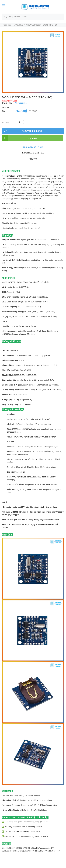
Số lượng (6, 122)
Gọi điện (32, 139)
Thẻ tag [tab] (33, 159)
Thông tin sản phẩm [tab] (33, 147)
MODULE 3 (19, 25)
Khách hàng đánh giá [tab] (33, 153)
